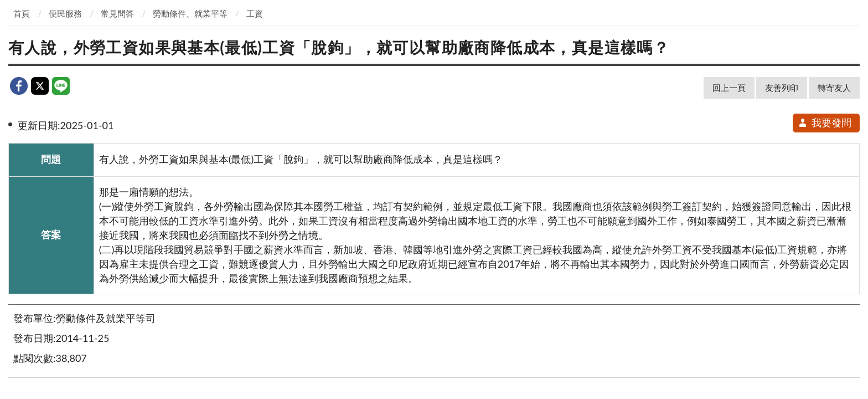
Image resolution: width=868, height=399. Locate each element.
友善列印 (782, 88)
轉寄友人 (834, 88)
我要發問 (825, 122)
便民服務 (65, 13)
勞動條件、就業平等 (190, 13)
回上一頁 (729, 88)
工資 (255, 13)
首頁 (22, 13)
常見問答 (117, 13)
